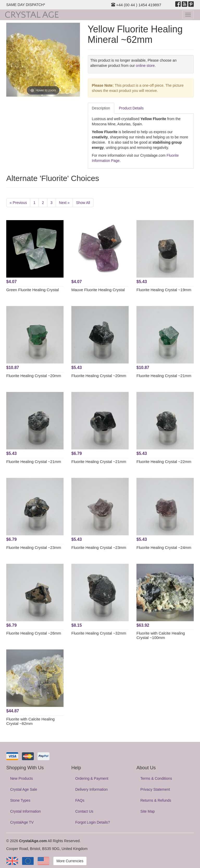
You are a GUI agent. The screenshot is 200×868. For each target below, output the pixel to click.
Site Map (148, 811)
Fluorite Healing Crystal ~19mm (164, 290)
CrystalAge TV (22, 822)
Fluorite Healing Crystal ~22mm (164, 462)
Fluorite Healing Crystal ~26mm (34, 633)
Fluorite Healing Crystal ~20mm (34, 376)
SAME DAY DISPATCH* (26, 5)
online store (145, 66)
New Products (21, 778)
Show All (83, 203)
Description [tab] (101, 108)
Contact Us (84, 811)
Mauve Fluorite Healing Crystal (98, 290)
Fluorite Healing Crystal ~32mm (99, 633)
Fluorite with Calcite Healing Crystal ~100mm (161, 635)
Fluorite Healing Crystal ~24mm (164, 547)
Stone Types (20, 800)
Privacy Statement (155, 789)
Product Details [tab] (131, 108)
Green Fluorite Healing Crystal (33, 290)
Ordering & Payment (92, 778)
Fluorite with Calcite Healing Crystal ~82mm (30, 721)
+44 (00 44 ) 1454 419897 (136, 5)
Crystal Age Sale (24, 789)
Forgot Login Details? (93, 822)
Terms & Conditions (156, 778)
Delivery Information (92, 789)
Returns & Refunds (156, 800)
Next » (64, 203)
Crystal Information (25, 811)
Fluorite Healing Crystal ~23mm (34, 547)
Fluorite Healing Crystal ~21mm (164, 376)
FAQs (80, 800)
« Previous (18, 203)
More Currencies (70, 861)
